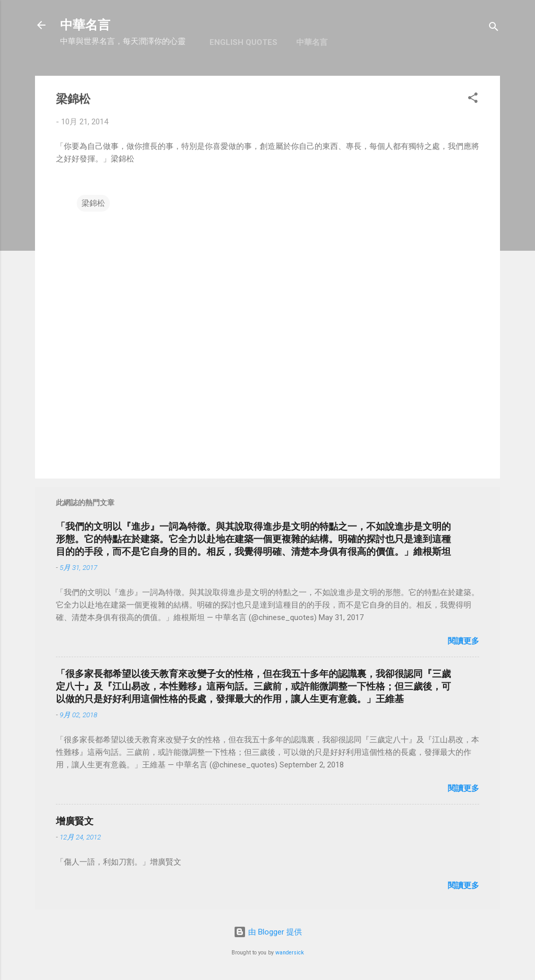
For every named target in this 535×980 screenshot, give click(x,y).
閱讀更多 (463, 641)
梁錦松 (93, 203)
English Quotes (243, 42)
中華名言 (85, 25)
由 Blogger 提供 (268, 932)
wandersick (290, 953)
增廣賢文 (75, 821)
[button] (473, 100)
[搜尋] (494, 28)
